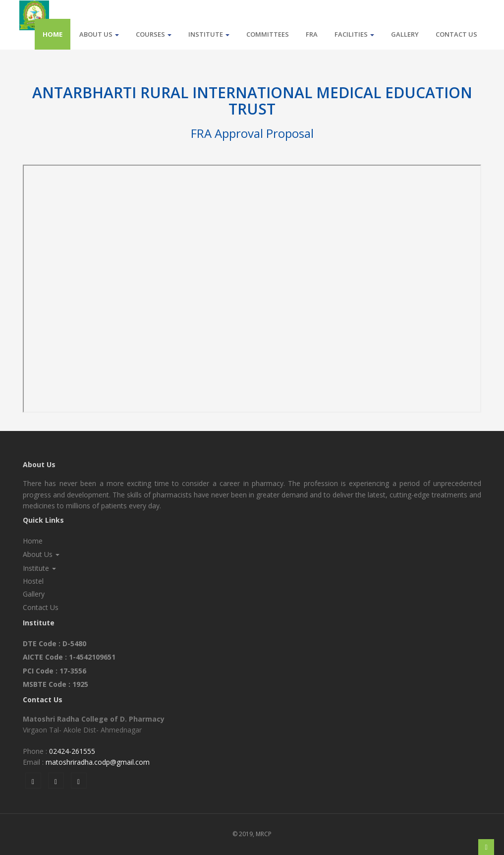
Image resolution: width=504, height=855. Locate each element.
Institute (209, 34)
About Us (99, 34)
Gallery (405, 34)
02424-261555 (72, 751)
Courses (154, 34)
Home (53, 34)
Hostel (33, 581)
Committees (268, 34)
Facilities (354, 34)
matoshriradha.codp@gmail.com (98, 762)
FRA (312, 34)
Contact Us (456, 34)
